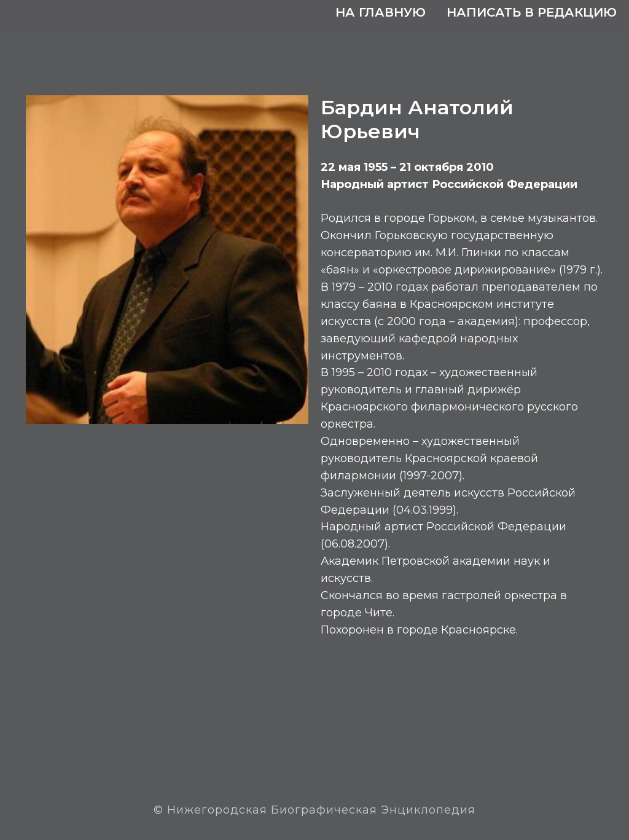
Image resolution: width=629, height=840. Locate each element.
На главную (381, 12)
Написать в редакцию (532, 12)
